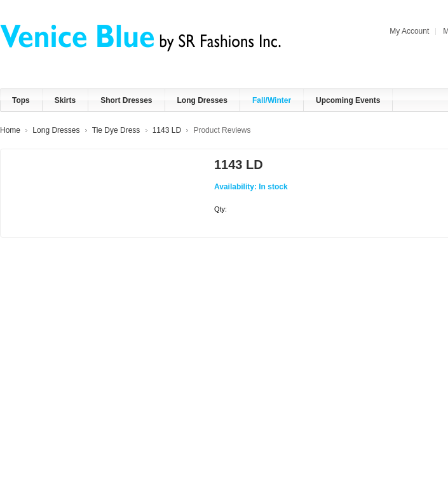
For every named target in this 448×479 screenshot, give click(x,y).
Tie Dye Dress (116, 130)
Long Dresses (56, 130)
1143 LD (167, 130)
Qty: (221, 209)
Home (10, 130)
